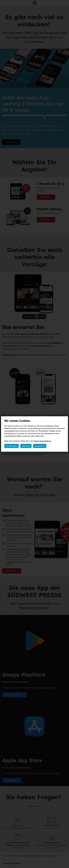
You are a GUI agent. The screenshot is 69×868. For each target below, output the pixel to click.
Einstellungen (11, 446)
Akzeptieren (40, 446)
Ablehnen (26, 446)
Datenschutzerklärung (42, 441)
